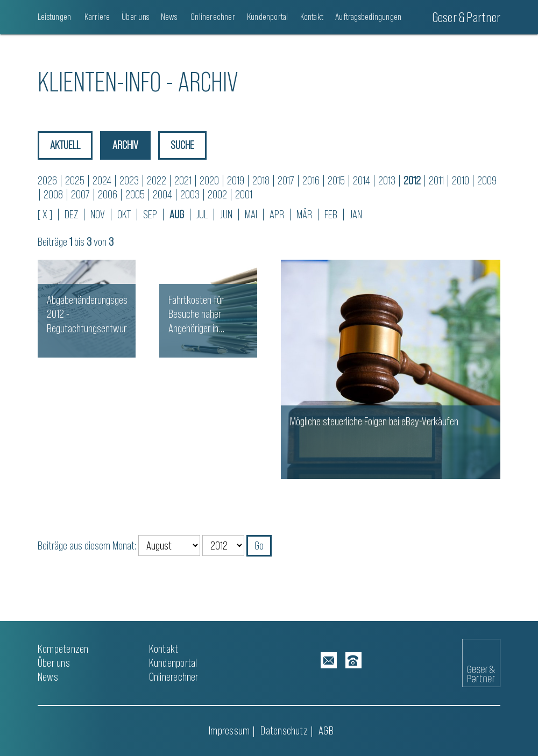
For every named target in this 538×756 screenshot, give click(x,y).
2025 (75, 180)
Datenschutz (284, 730)
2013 (387, 180)
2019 (236, 180)
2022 (157, 180)
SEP (150, 214)
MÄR (304, 214)
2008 (53, 194)
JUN (226, 214)
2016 (311, 180)
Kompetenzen (63, 649)
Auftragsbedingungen (368, 17)
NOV (98, 214)
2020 (209, 180)
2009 (487, 180)
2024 (102, 180)
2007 (80, 194)
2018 (261, 180)
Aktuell (65, 145)
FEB (331, 214)
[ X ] (45, 214)
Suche (182, 145)
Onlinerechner (212, 17)
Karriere (96, 17)
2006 (108, 194)
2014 (362, 180)
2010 (461, 180)
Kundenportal (268, 17)
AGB (326, 730)
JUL (202, 214)
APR (277, 214)
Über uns (135, 17)
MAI (251, 214)
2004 (162, 194)
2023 (129, 180)
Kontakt (312, 17)
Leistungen (54, 17)
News (169, 17)
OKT (124, 214)
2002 (217, 194)
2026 (47, 180)
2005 (135, 194)
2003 (190, 194)
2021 (183, 180)
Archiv (125, 145)
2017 (286, 180)
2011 (436, 180)
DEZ (71, 214)
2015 (336, 180)
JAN (356, 214)
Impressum (229, 730)
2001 (244, 194)
